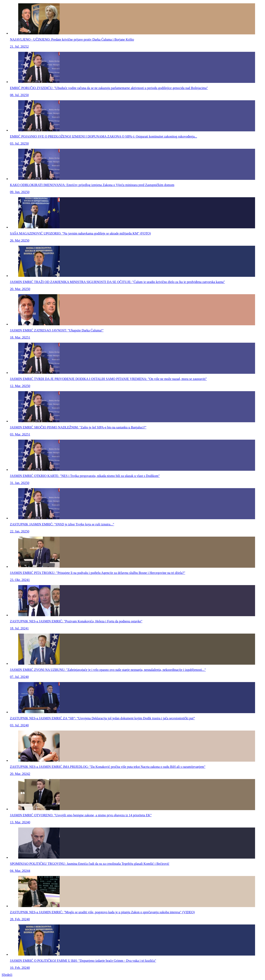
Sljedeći (7, 975)
